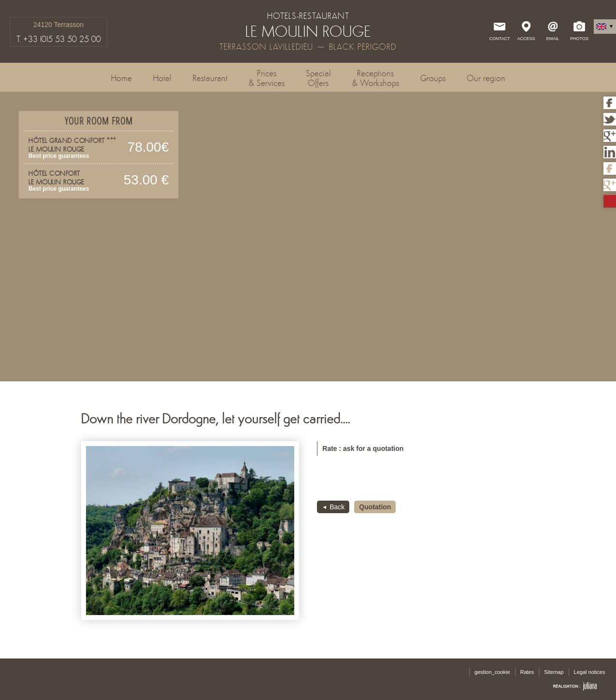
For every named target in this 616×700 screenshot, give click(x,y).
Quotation (375, 507)
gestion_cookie (492, 672)
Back (337, 507)
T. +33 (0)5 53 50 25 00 (59, 39)
